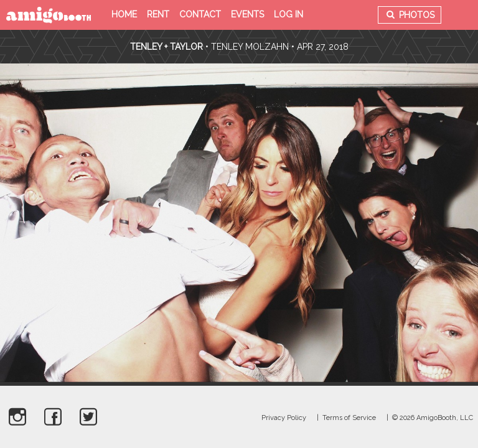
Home (124, 14)
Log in (288, 14)
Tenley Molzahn (250, 47)
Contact (200, 14)
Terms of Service (349, 418)
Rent (158, 14)
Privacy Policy (284, 418)
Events (247, 14)
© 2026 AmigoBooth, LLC (433, 418)
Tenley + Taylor (166, 47)
